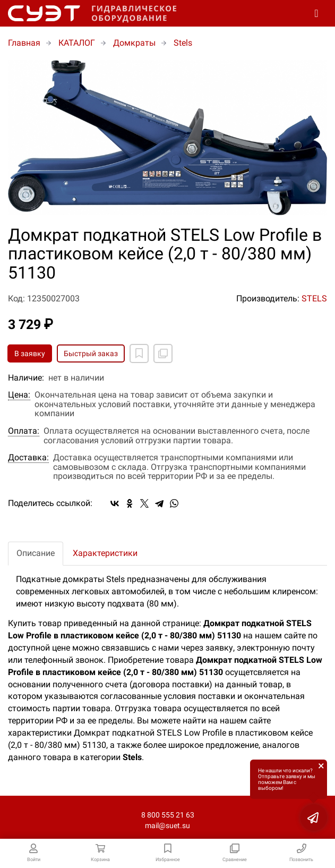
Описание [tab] (36, 553)
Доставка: (28, 458)
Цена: (19, 395)
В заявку (30, 353)
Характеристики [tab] (105, 553)
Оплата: (24, 431)
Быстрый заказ (91, 353)
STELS (314, 298)
